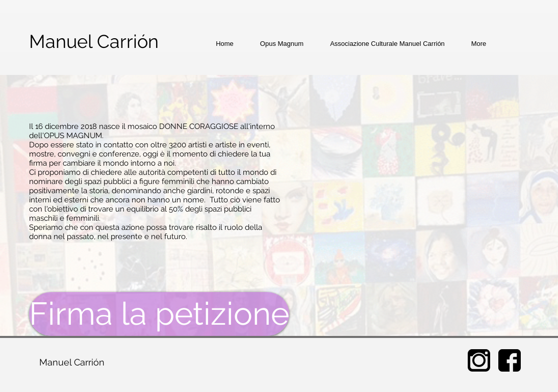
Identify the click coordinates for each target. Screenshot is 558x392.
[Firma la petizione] (159, 314)
